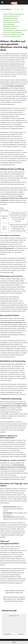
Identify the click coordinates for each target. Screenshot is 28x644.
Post (22, 9)
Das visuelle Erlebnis (9, 24)
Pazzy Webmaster (7, 9)
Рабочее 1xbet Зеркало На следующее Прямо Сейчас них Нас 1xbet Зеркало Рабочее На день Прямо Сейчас (14, 599)
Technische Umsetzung (10, 28)
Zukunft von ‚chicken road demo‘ (13, 32)
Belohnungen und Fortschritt (12, 22)
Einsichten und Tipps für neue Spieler (14, 34)
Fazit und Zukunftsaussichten (12, 36)
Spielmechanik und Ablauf (11, 18)
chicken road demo (20, 108)
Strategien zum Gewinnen (11, 20)
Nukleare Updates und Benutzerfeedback (15, 30)
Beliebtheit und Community (11, 26)
